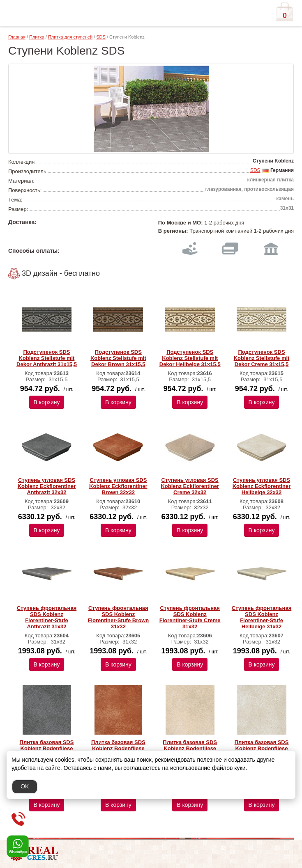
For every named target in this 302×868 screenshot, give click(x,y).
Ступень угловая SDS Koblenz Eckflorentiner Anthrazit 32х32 (47, 486)
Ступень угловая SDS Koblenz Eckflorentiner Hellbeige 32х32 (262, 486)
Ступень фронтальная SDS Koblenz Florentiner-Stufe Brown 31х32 (118, 617)
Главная (17, 37)
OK (25, 786)
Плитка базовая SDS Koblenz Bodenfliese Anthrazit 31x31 (47, 748)
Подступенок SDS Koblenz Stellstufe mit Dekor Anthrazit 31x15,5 (47, 358)
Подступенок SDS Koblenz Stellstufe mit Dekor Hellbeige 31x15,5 (190, 358)
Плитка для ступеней (70, 37)
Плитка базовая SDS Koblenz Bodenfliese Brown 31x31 (118, 748)
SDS (101, 37)
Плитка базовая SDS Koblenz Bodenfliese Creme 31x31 (190, 748)
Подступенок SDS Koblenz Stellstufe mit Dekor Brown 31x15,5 (118, 358)
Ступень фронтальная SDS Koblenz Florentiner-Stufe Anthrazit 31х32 (47, 617)
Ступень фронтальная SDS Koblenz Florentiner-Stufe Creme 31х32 (190, 617)
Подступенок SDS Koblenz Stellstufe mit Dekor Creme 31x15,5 (262, 358)
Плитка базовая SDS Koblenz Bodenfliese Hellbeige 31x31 (262, 748)
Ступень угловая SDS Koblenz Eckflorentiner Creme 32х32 (190, 486)
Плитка (37, 37)
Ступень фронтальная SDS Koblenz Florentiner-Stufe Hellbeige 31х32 (262, 617)
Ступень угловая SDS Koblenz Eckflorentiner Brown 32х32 (118, 486)
